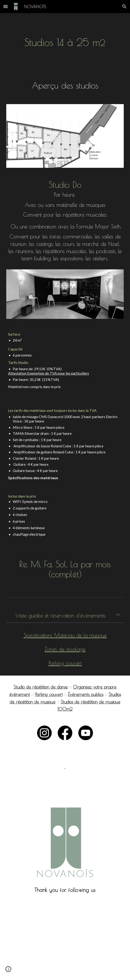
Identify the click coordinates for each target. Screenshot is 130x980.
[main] (65, 43)
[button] (6, 6)
